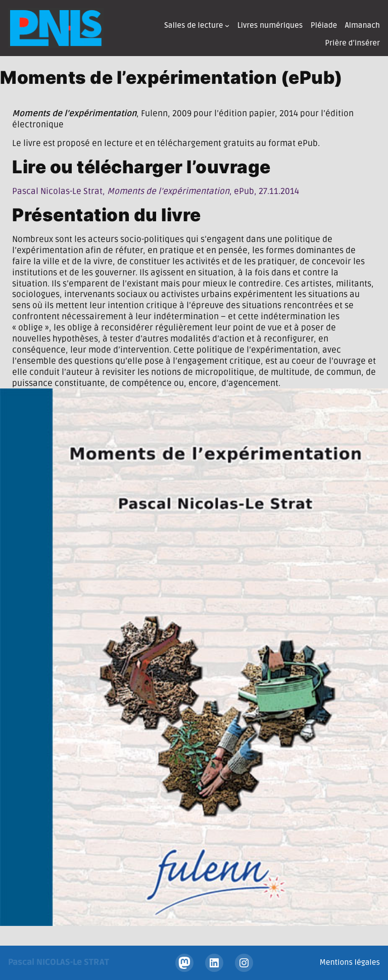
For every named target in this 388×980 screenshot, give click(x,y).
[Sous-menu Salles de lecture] (227, 26)
